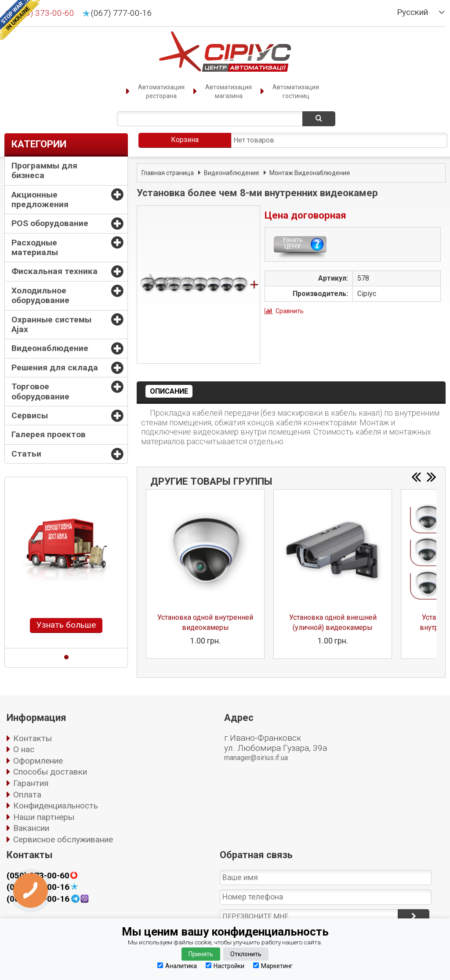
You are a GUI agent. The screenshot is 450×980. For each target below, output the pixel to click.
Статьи (26, 454)
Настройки (225, 966)
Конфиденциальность (56, 806)
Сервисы (30, 415)
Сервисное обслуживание (63, 839)
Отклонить (246, 954)
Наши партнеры (44, 817)
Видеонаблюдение (50, 348)
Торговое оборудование (40, 391)
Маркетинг (273, 966)
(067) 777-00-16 (122, 13)
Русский (412, 12)
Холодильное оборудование (40, 295)
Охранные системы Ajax (51, 324)
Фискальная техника (54, 271)
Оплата (27, 795)
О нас (24, 749)
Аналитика (177, 966)
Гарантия (31, 783)
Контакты (33, 738)
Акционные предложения (40, 199)
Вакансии (31, 828)
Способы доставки (50, 772)
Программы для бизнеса (44, 170)
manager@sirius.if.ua (256, 758)
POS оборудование (50, 223)
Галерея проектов (49, 434)
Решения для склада (55, 367)
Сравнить (290, 311)
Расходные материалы (35, 247)
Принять (201, 954)
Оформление (38, 761)
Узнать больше (66, 625)
